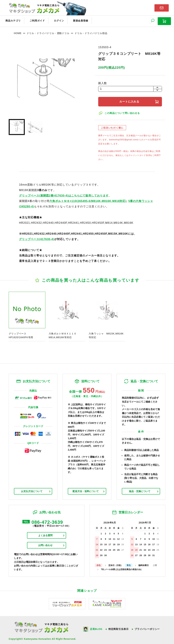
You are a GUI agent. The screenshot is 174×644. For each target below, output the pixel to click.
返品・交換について (140, 490)
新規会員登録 (73, 20)
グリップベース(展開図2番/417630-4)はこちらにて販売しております (64, 194)
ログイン (53, 20)
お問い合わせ (45, 544)
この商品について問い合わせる (123, 111)
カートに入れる (130, 100)
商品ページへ (27, 316)
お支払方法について (32, 490)
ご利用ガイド (33, 20)
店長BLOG (96, 627)
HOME (18, 32)
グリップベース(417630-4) (37, 237)
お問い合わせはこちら (162, 7)
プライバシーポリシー (148, 627)
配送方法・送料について (86, 490)
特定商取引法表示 (119, 627)
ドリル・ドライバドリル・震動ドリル (48, 32)
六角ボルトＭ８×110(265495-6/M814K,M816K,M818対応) (88, 199)
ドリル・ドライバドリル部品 (91, 32)
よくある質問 (45, 534)
